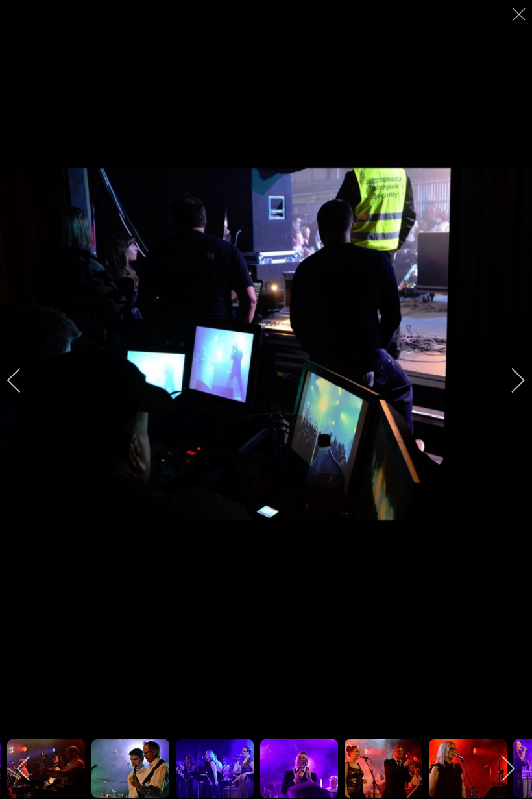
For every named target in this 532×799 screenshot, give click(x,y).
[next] (509, 380)
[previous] (23, 380)
